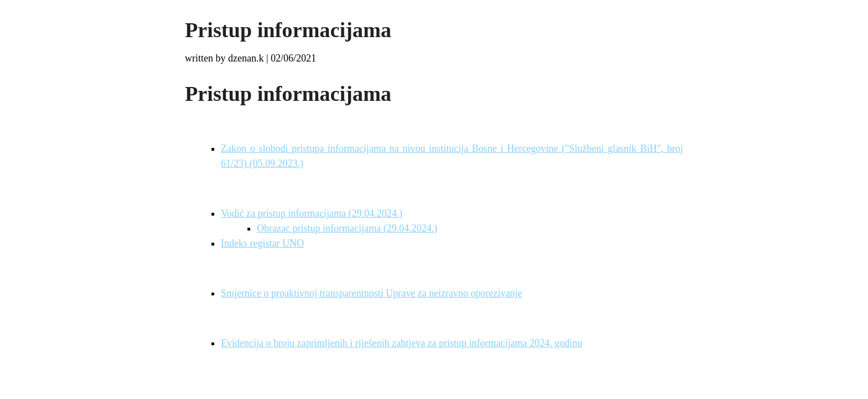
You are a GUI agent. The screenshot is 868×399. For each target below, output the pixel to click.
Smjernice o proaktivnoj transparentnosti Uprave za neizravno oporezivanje (371, 293)
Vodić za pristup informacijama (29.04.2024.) (312, 213)
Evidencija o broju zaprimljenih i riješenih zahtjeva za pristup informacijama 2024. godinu (402, 343)
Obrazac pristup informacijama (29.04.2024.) (347, 228)
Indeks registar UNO (262, 243)
